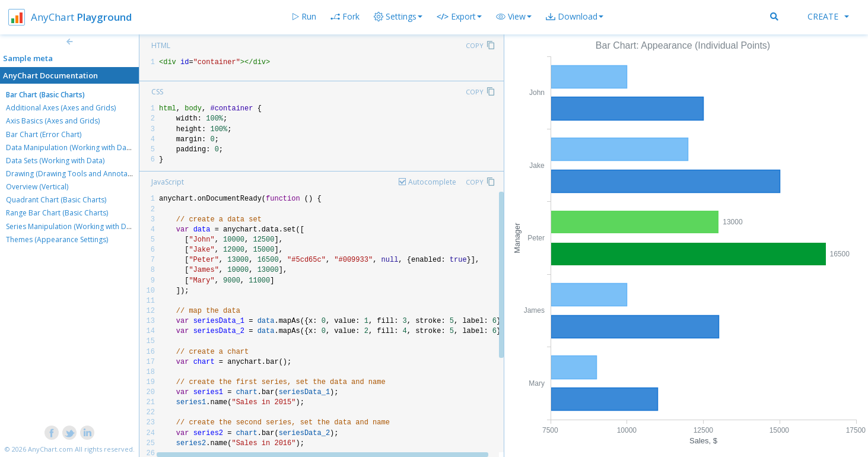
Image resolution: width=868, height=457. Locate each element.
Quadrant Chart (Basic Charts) (56, 200)
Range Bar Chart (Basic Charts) (57, 213)
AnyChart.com (50, 449)
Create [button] (828, 16)
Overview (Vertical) (37, 187)
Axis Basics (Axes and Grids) (53, 121)
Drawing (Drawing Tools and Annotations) (76, 174)
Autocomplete (432, 182)
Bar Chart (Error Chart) (44, 134)
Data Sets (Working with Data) (55, 161)
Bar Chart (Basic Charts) (45, 95)
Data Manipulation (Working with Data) (70, 147)
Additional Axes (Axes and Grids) (61, 108)
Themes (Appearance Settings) (57, 239)
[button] (514, 17)
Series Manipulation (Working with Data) (72, 226)
